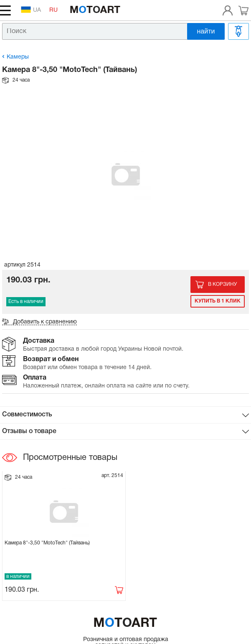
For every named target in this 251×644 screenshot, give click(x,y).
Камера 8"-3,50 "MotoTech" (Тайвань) (47, 543)
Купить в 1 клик (218, 301)
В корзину (222, 284)
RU (53, 10)
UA (31, 10)
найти (206, 31)
